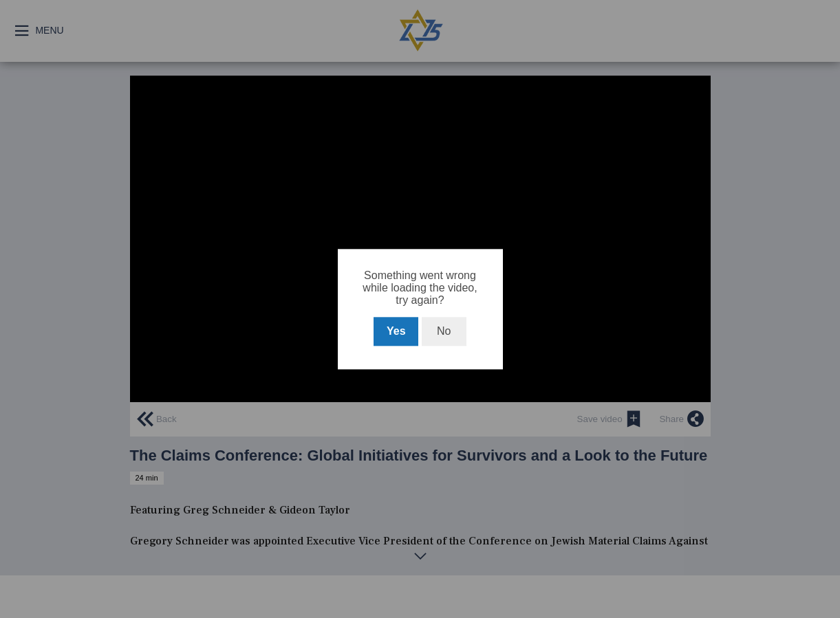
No (444, 331)
